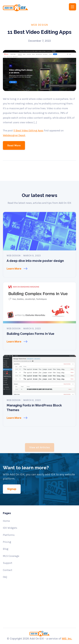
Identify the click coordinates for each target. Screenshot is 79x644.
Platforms (9, 535)
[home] (19, 8)
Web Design (40, 25)
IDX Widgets (10, 528)
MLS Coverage (11, 556)
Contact (8, 570)
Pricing (7, 542)
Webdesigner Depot (14, 143)
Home (6, 521)
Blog (6, 549)
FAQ (5, 577)
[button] (73, 7)
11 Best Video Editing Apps (28, 138)
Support (8, 563)
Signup (12, 497)
